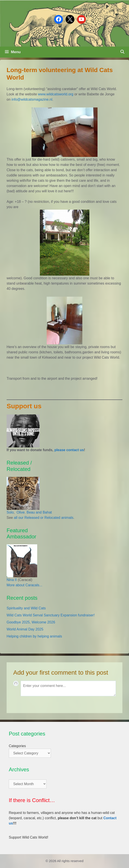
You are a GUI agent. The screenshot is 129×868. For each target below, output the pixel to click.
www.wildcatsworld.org (56, 94)
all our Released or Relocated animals (44, 518)
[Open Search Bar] (122, 52)
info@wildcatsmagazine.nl (32, 99)
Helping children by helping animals (34, 636)
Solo (10, 512)
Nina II (12, 580)
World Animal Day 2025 (25, 629)
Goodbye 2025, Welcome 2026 (31, 622)
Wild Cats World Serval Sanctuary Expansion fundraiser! (51, 615)
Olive (20, 512)
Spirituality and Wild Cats (26, 608)
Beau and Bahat (39, 512)
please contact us (69, 450)
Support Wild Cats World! (29, 837)
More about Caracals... (24, 585)
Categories (17, 746)
